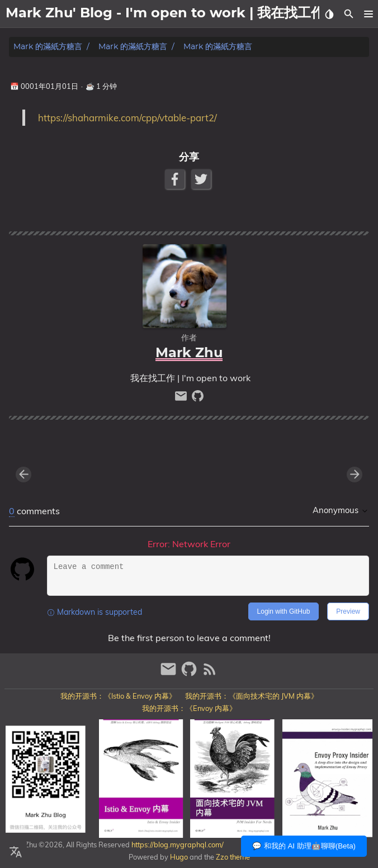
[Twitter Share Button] (202, 179)
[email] (182, 399)
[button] (368, 14)
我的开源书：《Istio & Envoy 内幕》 (118, 696)
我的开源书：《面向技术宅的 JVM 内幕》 (252, 696)
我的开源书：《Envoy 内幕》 (189, 708)
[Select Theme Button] (329, 14)
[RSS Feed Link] (210, 674)
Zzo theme (233, 857)
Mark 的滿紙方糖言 (48, 47)
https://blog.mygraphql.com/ (177, 845)
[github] (198, 399)
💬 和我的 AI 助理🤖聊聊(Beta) (304, 846)
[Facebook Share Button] (176, 179)
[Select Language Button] (16, 852)
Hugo (179, 857)
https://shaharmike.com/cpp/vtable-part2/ (127, 118)
